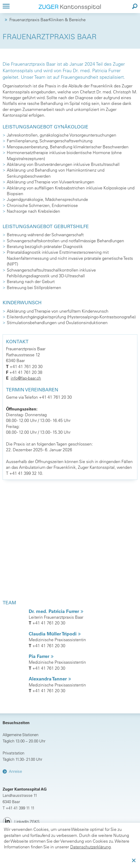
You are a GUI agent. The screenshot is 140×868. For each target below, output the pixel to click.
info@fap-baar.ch (26, 378)
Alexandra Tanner (48, 679)
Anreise (15, 771)
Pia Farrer (40, 656)
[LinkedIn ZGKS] (21, 822)
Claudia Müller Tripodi (53, 634)
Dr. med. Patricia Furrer (55, 611)
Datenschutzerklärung (91, 847)
